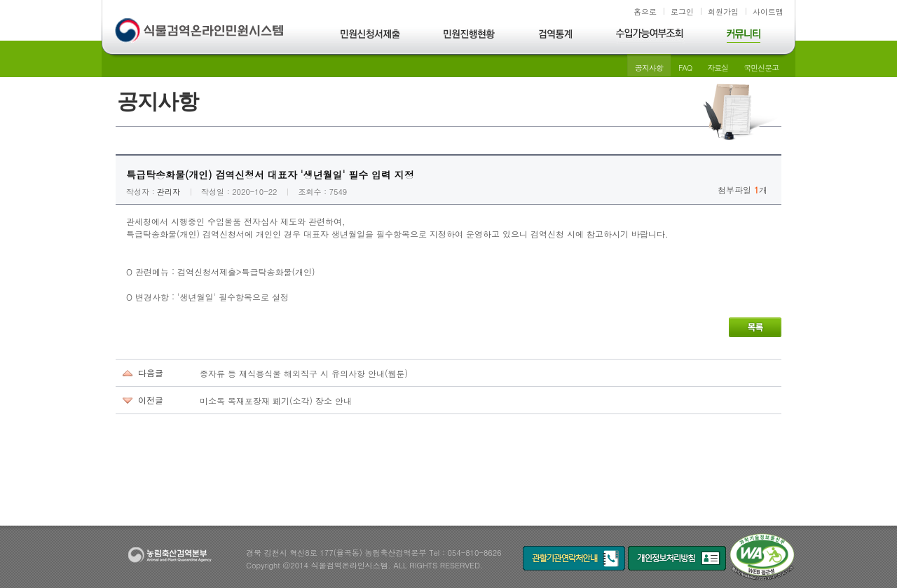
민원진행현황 (470, 36)
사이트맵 (768, 12)
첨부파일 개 (742, 190)
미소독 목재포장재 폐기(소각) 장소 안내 (276, 401)
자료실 (718, 68)
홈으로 (645, 12)
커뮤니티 (744, 36)
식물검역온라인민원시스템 (201, 32)
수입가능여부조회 (650, 36)
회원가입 (723, 12)
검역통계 (556, 36)
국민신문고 (761, 68)
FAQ (685, 68)
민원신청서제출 (371, 36)
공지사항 (649, 68)
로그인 (682, 12)
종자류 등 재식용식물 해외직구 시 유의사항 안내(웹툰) (304, 373)
